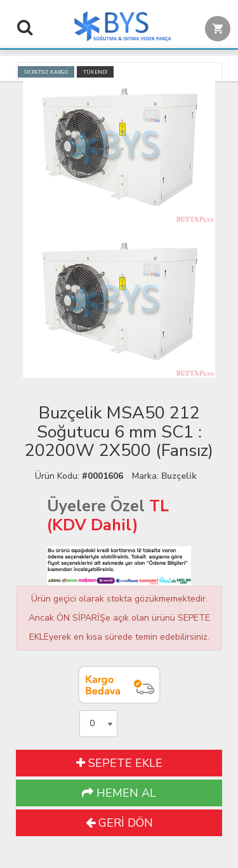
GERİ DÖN (119, 823)
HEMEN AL (119, 793)
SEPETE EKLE (119, 763)
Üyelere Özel (96, 506)
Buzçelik (179, 476)
